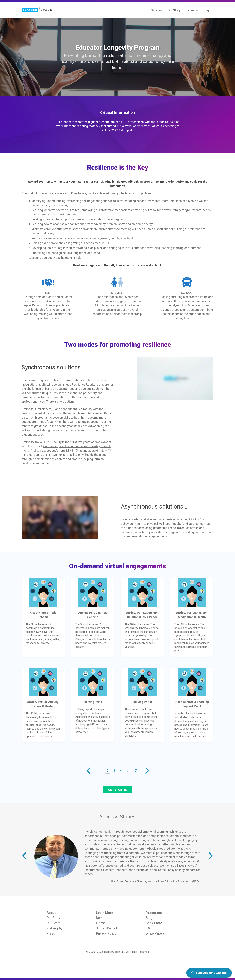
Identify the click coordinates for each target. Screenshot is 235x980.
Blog (149, 918)
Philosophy (54, 928)
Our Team (53, 923)
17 (135, 771)
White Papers (155, 934)
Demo (100, 918)
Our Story (53, 918)
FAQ (149, 928)
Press (51, 934)
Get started (118, 790)
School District (107, 928)
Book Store (154, 923)
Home (100, 923)
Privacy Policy (106, 934)
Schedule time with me (209, 973)
